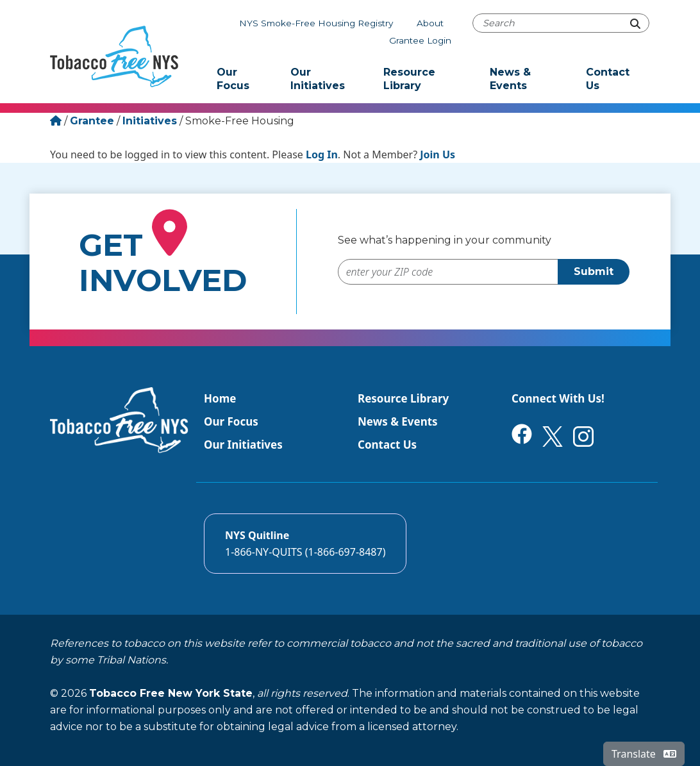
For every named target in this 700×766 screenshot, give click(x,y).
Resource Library (409, 79)
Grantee (92, 121)
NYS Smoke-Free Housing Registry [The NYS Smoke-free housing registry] (316, 23)
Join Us (438, 154)
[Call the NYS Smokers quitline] (305, 544)
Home (220, 398)
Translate (644, 754)
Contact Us (608, 79)
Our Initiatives (318, 79)
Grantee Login (420, 40)
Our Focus (233, 79)
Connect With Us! (558, 398)
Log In (322, 154)
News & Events (510, 79)
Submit (594, 271)
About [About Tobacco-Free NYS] (430, 23)
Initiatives (150, 121)
